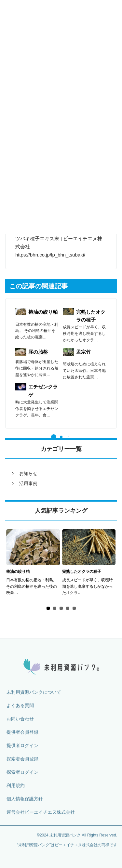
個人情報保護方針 (25, 799)
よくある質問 (20, 705)
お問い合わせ (20, 719)
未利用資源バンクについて (34, 692)
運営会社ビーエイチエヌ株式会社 (41, 812)
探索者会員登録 (22, 759)
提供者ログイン (22, 745)
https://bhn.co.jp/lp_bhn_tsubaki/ (50, 255)
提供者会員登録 (22, 732)
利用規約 (16, 785)
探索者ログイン (22, 772)
